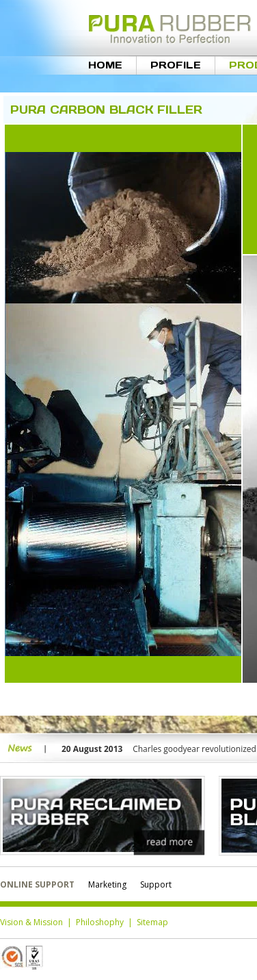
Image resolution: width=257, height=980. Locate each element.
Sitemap (152, 922)
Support (156, 884)
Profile (176, 65)
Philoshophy (100, 922)
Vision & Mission (31, 922)
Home (105, 65)
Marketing (107, 884)
